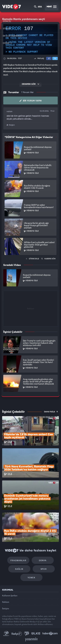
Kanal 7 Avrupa (27, 634)
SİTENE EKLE (32, 259)
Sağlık (19, 569)
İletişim (6, 608)
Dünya (43, 560)
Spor (44, 569)
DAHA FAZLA (51, 412)
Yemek (31, 577)
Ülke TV (36, 634)
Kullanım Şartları (10, 595)
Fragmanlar (18, 560)
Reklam (6, 602)
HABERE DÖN (48, 259)
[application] (30, 39)
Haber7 (50, 634)
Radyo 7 (17, 634)
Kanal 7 (6, 634)
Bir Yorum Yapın (31, 101)
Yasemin (31, 639)
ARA (38, 7)
